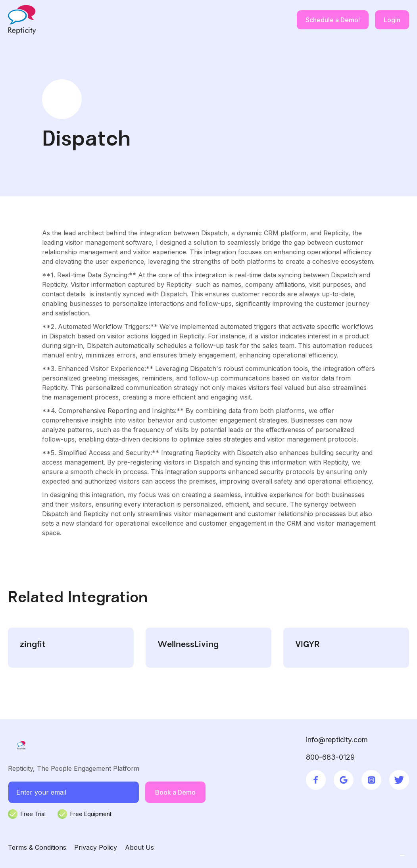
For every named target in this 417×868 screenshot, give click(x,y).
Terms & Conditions (37, 847)
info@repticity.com (337, 740)
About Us (139, 847)
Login (392, 20)
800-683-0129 (330, 757)
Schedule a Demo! (333, 20)
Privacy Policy (96, 847)
